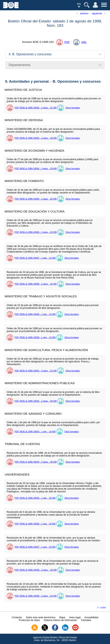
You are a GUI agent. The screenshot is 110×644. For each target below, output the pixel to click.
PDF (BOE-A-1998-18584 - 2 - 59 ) (36, 168)
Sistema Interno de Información (60, 620)
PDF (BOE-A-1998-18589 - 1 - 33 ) (35, 314)
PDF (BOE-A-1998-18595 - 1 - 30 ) (35, 498)
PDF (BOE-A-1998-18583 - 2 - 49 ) (36, 138)
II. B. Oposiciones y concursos (30, 54)
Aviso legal (75, 617)
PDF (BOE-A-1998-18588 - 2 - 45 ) (36, 284)
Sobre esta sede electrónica (41, 617)
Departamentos (20, 65)
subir (103, 607)
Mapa (62, 617)
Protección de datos (29, 620)
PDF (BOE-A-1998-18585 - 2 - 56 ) (36, 199)
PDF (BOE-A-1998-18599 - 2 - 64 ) (36, 596)
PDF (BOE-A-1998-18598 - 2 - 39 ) (36, 570)
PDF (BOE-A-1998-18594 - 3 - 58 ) (36, 462)
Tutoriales (86, 620)
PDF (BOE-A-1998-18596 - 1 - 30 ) (35, 524)
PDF (67, 42)
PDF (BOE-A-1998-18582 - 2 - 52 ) (36, 108)
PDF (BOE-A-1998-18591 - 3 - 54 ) (36, 371)
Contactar (17, 617)
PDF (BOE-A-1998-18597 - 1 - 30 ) (35, 547)
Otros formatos (73, 108)
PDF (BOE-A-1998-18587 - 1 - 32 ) (35, 258)
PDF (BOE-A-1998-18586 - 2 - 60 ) (36, 232)
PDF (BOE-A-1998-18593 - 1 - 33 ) (35, 432)
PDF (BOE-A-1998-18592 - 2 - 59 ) (36, 401)
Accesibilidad (91, 617)
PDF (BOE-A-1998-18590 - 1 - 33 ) (35, 337)
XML (84, 42)
